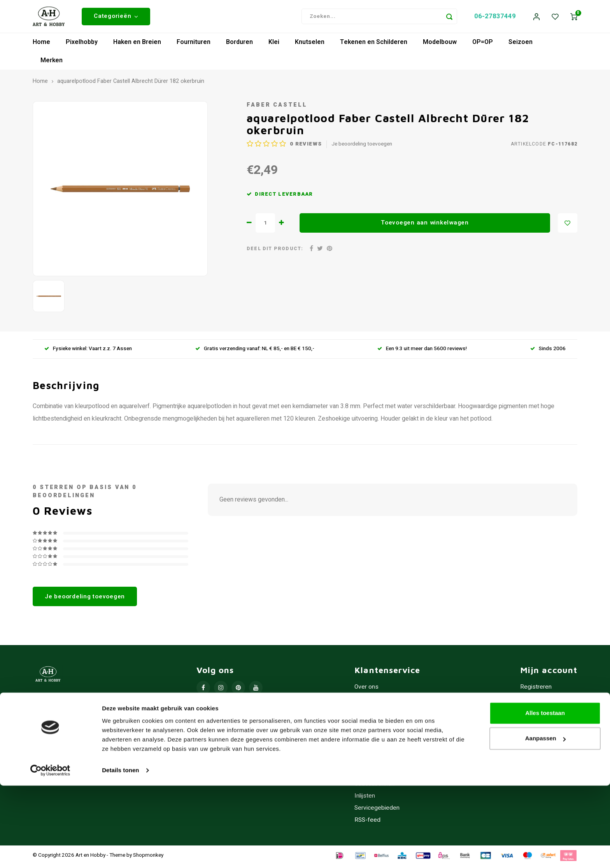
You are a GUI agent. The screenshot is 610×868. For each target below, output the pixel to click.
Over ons (366, 690)
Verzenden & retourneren (388, 750)
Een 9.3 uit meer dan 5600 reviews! (422, 352)
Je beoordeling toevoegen (362, 147)
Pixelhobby (82, 45)
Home (41, 45)
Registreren (536, 690)
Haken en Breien (137, 45)
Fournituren (194, 45)
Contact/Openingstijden (386, 762)
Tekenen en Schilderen (374, 45)
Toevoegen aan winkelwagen (425, 226)
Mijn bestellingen (543, 702)
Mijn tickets (536, 714)
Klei (274, 45)
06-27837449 (495, 18)
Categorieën (116, 18)
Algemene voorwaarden (386, 714)
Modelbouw (440, 45)
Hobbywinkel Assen (381, 702)
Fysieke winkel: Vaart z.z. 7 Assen (88, 352)
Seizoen (521, 45)
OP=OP (483, 45)
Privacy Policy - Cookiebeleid (393, 726)
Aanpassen (545, 821)
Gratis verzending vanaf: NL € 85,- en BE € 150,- (255, 352)
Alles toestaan (545, 795)
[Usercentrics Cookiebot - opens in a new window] (50, 853)
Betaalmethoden (376, 738)
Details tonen (120, 853)
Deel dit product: (275, 252)
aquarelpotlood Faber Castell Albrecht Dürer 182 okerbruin (131, 84)
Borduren (239, 45)
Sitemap (365, 774)
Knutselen (310, 45)
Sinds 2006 (548, 352)
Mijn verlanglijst (541, 726)
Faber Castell (277, 108)
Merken (52, 63)
